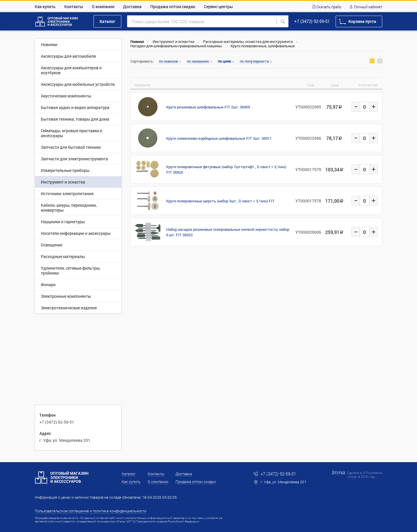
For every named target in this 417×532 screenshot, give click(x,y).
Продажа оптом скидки (173, 7)
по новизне (169, 61)
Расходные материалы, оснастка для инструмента (248, 41)
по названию (198, 61)
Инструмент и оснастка (173, 41)
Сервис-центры (218, 7)
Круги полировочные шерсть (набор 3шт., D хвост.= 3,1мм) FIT (220, 201)
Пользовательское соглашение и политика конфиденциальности (90, 511)
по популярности (254, 61)
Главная (137, 41)
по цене (224, 61)
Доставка (132, 7)
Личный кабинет (368, 7)
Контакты (74, 7)
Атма (352, 476)
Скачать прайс (329, 7)
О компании (103, 7)
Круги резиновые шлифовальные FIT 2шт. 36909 (208, 107)
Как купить (45, 7)
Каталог (107, 21)
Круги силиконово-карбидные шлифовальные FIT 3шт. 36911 (219, 138)
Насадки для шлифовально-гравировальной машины (176, 46)
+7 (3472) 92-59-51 (312, 21)
